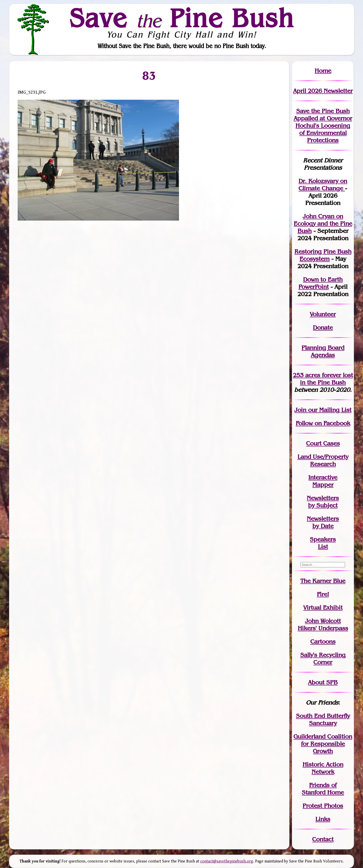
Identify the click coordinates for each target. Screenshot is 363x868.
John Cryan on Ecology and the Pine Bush (323, 223)
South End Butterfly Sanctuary (323, 719)
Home (323, 71)
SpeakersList (323, 543)
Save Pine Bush (182, 18)
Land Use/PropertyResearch (323, 460)
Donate (323, 327)
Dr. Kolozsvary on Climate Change (323, 185)
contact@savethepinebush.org (227, 861)
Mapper (323, 485)
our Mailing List (329, 410)
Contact (323, 839)
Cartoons (323, 641)
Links (323, 819)
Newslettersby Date (323, 522)
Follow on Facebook (323, 423)
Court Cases (323, 443)
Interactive (323, 477)
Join (300, 410)
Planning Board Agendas (323, 351)
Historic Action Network (323, 768)
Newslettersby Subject (323, 502)
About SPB (323, 682)
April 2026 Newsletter (323, 91)
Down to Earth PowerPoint (321, 283)
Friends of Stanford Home (323, 789)
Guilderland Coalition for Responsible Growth (323, 744)
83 (149, 76)
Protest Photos (323, 806)
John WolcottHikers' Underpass (323, 624)
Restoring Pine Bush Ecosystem (323, 255)
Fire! (323, 594)
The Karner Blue (323, 581)
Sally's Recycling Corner (323, 658)
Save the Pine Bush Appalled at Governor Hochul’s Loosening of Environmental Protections (323, 126)
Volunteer (323, 314)
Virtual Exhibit (323, 607)
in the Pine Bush (326, 379)
